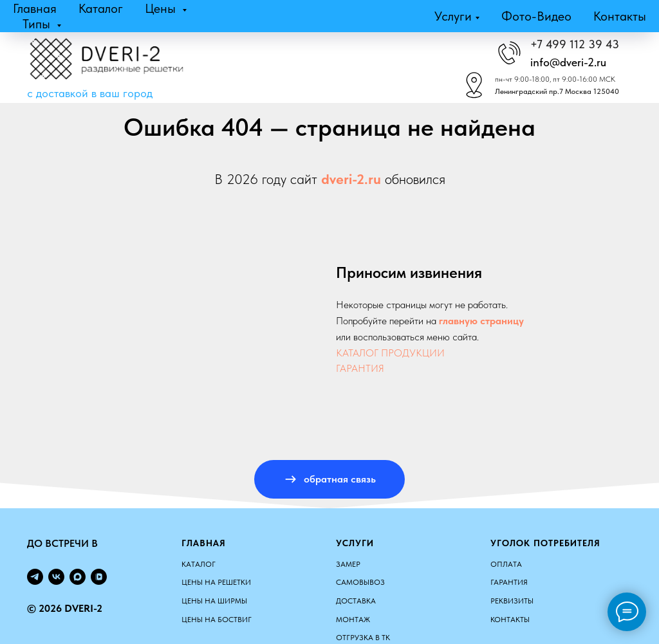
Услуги (453, 16)
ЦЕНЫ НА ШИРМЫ (214, 601)
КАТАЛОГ (199, 564)
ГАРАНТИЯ (360, 368)
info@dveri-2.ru (568, 62)
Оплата (506, 564)
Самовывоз (360, 582)
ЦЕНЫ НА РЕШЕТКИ (216, 582)
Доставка (356, 601)
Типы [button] (38, 24)
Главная (35, 8)
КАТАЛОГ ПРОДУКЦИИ (390, 353)
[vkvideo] (99, 577)
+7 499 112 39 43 (575, 44)
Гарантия (509, 582)
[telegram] (35, 577)
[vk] (56, 577)
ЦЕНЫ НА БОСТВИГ (217, 620)
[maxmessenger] (78, 577)
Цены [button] (162, 8)
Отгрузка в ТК (363, 638)
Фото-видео (536, 16)
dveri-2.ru (351, 179)
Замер (348, 564)
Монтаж (353, 620)
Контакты (620, 16)
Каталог (101, 8)
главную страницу (481, 321)
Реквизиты (512, 601)
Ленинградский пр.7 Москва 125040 (557, 91)
